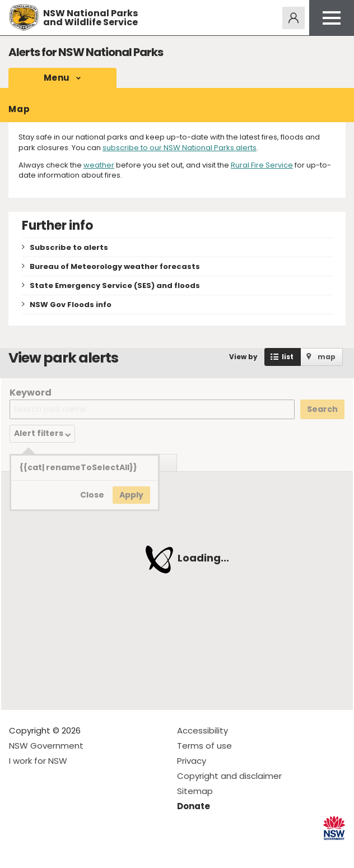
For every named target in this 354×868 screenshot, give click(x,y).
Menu (57, 78)
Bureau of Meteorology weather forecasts (115, 266)
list (288, 357)
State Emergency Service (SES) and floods (115, 286)
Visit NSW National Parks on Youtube (67, 850)
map (327, 357)
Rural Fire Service (262, 165)
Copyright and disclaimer (229, 776)
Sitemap (195, 791)
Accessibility (202, 730)
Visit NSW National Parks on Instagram (43, 850)
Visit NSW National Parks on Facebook (19, 850)
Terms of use (204, 746)
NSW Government (46, 746)
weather (99, 165)
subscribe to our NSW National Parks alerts (180, 148)
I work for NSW (38, 761)
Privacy (192, 761)
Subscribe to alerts (69, 247)
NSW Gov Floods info (71, 305)
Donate (194, 806)
